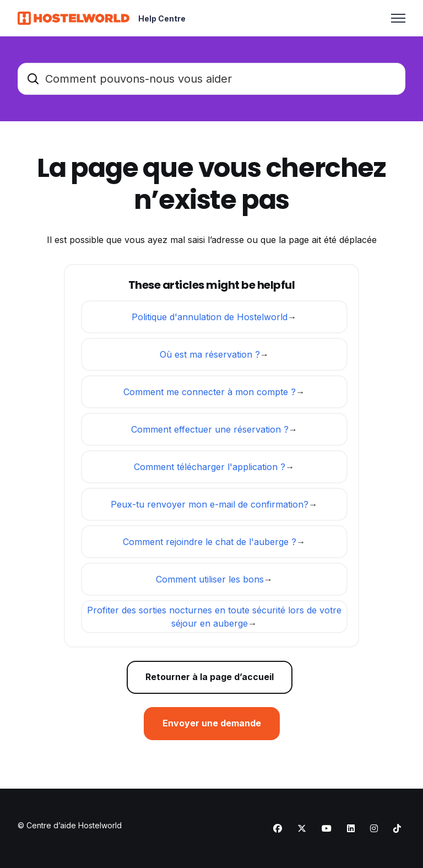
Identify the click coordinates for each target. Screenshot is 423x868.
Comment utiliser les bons (210, 579)
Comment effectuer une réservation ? (210, 429)
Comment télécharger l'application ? (210, 467)
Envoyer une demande (212, 724)
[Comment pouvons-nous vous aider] (211, 79)
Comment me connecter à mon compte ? (210, 392)
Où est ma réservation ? (210, 354)
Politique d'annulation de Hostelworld (210, 317)
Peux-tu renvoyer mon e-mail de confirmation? (210, 504)
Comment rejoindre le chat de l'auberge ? (210, 542)
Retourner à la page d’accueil (210, 677)
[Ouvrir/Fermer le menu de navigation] (398, 18)
